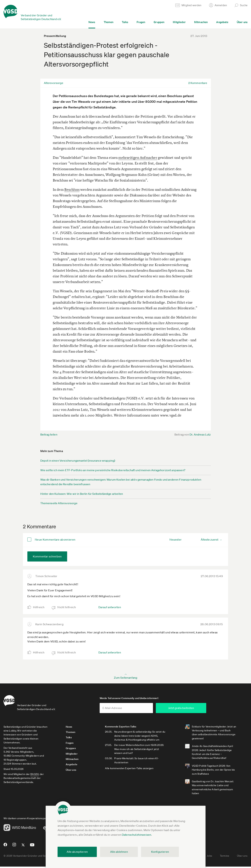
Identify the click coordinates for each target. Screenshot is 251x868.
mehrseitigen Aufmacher (138, 158)
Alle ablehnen (119, 852)
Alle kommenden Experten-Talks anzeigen (133, 770)
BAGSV (34, 776)
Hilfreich (39, 607)
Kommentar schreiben (47, 556)
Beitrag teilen (49, 434)
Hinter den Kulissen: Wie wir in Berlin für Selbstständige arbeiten (82, 494)
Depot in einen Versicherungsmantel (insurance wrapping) (78, 461)
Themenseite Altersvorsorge (59, 503)
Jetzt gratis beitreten (194, 709)
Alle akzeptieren (77, 852)
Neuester (176, 540)
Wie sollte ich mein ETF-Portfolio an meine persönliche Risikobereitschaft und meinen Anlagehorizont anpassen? (113, 470)
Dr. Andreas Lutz (200, 434)
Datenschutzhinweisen (137, 835)
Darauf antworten (110, 607)
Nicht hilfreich (67, 607)
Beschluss (72, 189)
